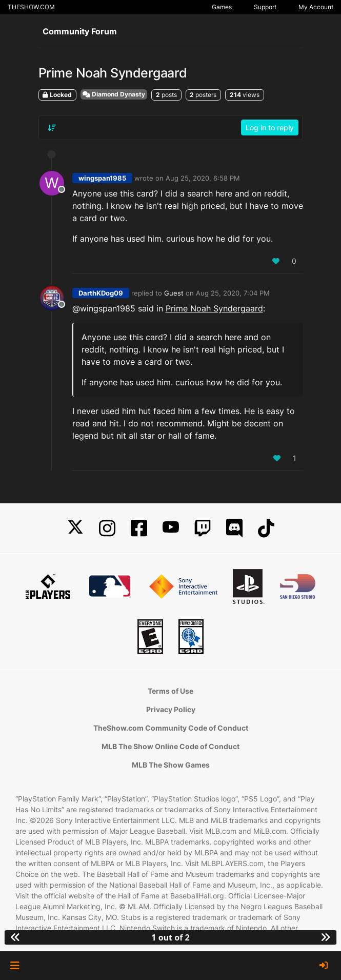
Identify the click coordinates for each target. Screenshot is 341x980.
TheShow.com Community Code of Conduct (171, 728)
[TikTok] (266, 528)
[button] (15, 966)
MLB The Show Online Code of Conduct (170, 746)
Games (222, 7)
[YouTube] (171, 528)
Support (265, 7)
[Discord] (234, 528)
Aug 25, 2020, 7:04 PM (233, 293)
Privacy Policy (171, 709)
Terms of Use (170, 691)
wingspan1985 (102, 178)
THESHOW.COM (31, 7)
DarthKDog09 (101, 293)
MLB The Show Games (171, 765)
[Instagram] (107, 528)
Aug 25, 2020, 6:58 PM (203, 178)
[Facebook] (139, 528)
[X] (75, 528)
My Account (316, 7)
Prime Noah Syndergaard (214, 308)
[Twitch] (203, 528)
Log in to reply (270, 128)
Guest (174, 293)
